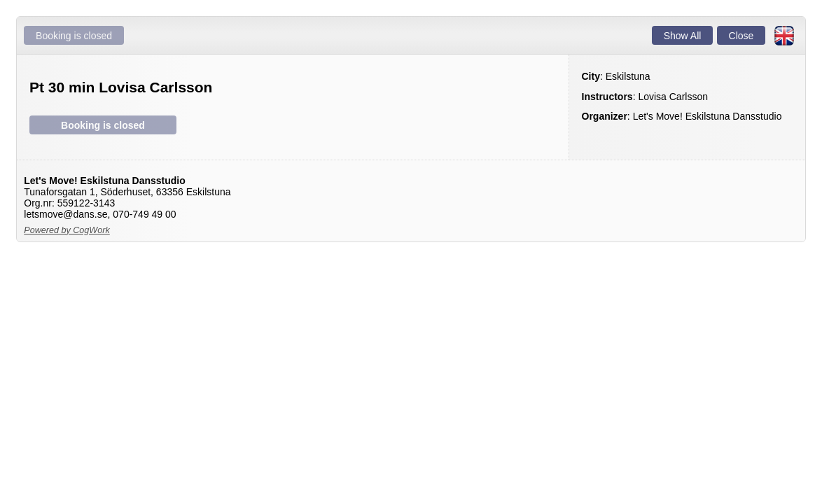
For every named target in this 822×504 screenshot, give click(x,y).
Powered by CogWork (67, 230)
